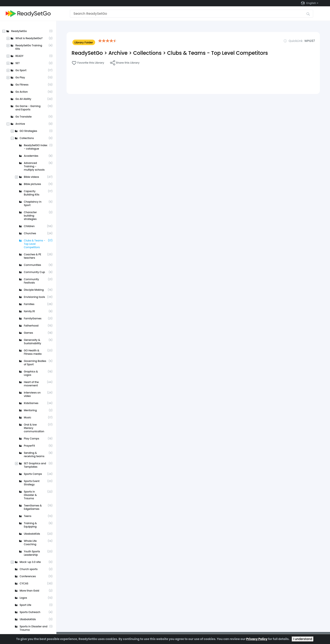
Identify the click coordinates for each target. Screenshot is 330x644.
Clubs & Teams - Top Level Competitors (218, 53)
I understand (303, 639)
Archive (118, 53)
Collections (147, 53)
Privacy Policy (257, 639)
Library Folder (84, 42)
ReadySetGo (87, 53)
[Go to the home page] (28, 14)
